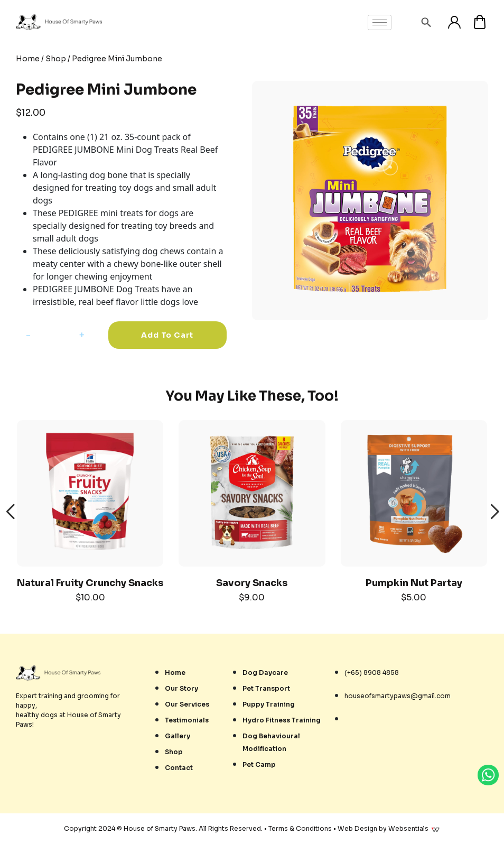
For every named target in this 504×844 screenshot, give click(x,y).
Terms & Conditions (300, 828)
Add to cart (167, 335)
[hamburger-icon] (380, 22)
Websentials (414, 828)
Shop (56, 59)
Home (28, 59)
